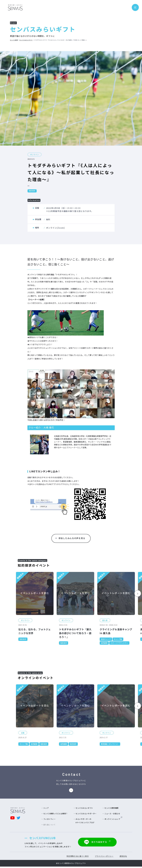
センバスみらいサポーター (86, 815)
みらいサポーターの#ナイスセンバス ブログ (85, 822)
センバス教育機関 (111, 809)
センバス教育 (14, 40)
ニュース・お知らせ (112, 815)
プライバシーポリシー (102, 857)
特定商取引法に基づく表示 (75, 857)
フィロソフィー (50, 821)
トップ (46, 809)
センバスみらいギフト (26, 40)
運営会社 (122, 857)
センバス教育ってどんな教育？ (57, 815)
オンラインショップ (113, 821)
